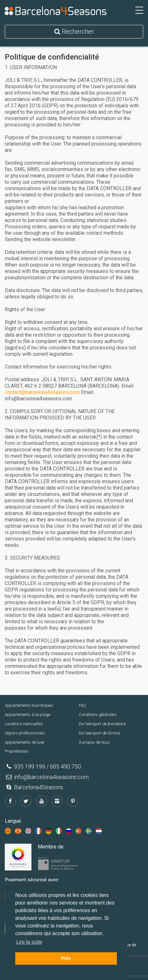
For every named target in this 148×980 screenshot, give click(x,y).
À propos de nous (94, 742)
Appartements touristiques (29, 705)
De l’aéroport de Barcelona (102, 724)
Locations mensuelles (24, 724)
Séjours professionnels (25, 733)
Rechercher (74, 32)
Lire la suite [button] (29, 942)
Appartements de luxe (24, 742)
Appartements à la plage (27, 715)
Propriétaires (17, 751)
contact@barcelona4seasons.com (42, 392)
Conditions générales (98, 715)
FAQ (82, 705)
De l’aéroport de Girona (99, 733)
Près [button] (66, 958)
